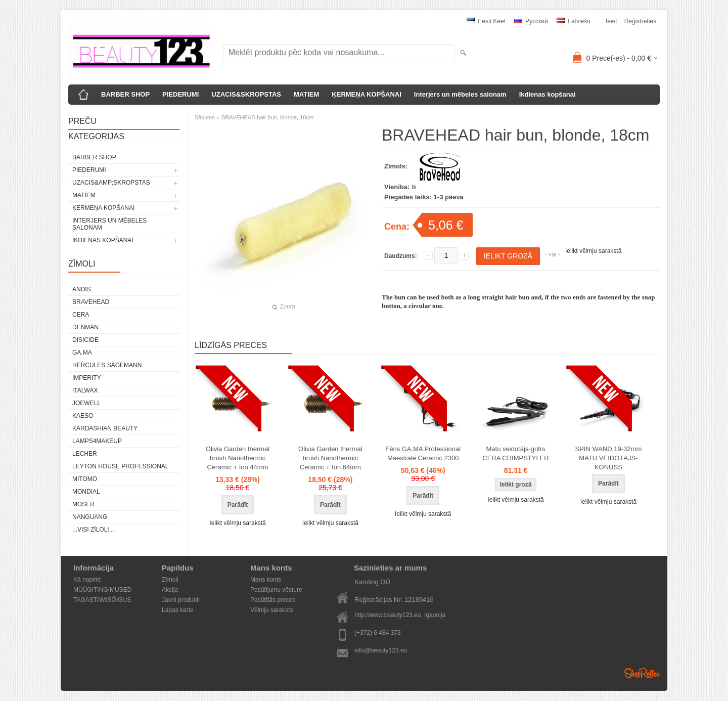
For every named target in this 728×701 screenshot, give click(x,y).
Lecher (85, 454)
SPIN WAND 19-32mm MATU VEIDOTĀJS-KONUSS (609, 458)
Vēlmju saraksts (272, 610)
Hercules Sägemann (107, 365)
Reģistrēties (640, 21)
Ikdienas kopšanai (548, 94)
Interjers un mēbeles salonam (460, 94)
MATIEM (306, 94)
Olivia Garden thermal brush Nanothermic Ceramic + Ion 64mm (330, 458)
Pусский (531, 21)
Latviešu (574, 21)
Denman (85, 327)
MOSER (83, 504)
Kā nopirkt (87, 580)
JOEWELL (86, 403)
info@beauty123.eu (381, 650)
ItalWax (85, 390)
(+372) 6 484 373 (378, 633)
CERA (81, 315)
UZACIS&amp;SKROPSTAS (111, 183)
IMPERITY (87, 378)
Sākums (205, 117)
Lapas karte (178, 610)
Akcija (170, 590)
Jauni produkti (181, 600)
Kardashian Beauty (105, 428)
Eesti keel (486, 21)
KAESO (83, 416)
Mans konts (266, 580)
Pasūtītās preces (273, 600)
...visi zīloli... (93, 530)
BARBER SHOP (125, 94)
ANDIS (82, 289)
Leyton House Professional (121, 466)
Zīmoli (170, 580)
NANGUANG (90, 517)
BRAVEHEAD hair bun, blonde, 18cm (267, 117)
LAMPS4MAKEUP (97, 441)
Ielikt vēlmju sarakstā (593, 251)
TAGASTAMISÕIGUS (102, 600)
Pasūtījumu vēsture (276, 590)
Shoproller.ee (642, 673)
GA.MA (82, 353)
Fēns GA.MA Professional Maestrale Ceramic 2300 (423, 453)
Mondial (86, 492)
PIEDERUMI (180, 94)
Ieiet (611, 21)
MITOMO (85, 479)
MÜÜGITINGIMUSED (102, 590)
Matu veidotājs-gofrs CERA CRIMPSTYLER (515, 453)
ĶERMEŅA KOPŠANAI (366, 94)
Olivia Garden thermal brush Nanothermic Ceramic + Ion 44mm (238, 458)
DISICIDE (85, 340)
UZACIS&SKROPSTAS (246, 94)
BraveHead (91, 302)
